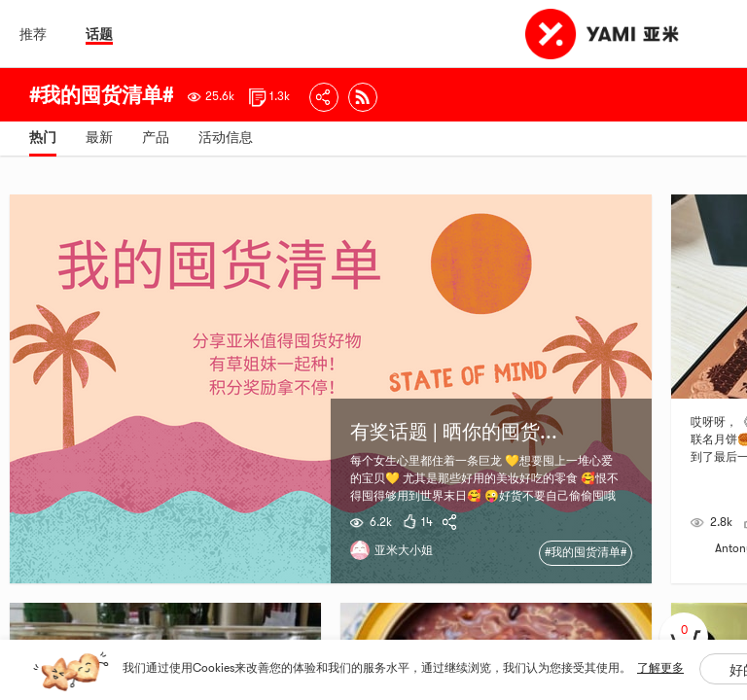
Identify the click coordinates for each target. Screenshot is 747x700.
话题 (99, 34)
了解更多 (660, 668)
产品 (156, 137)
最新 (99, 137)
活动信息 (226, 137)
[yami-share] (452, 522)
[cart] (684, 637)
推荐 (33, 34)
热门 (43, 137)
